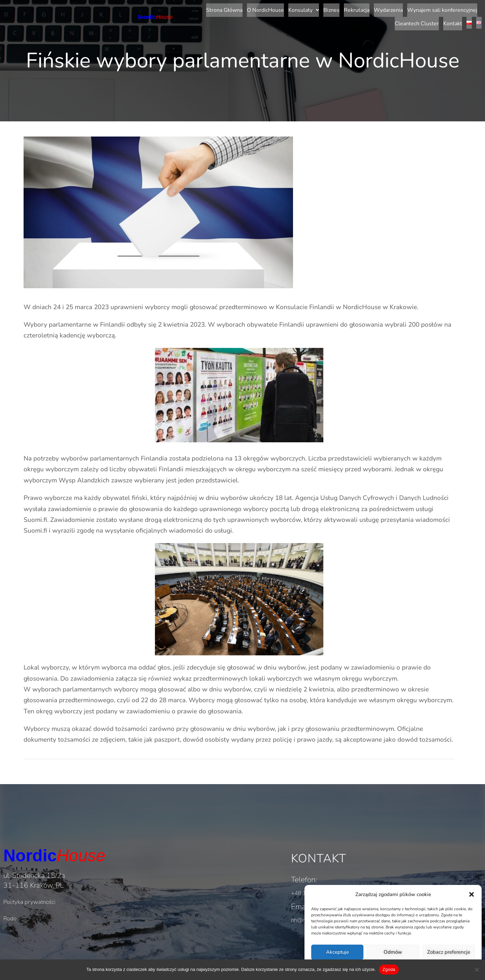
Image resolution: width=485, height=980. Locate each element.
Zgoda (389, 969)
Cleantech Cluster (417, 9)
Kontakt (453, 9)
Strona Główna (137, 9)
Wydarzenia (301, 9)
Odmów (393, 952)
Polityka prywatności (29, 885)
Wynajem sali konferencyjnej (355, 9)
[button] (472, 894)
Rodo (10, 902)
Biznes (245, 9)
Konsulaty (217, 9)
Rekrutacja (270, 9)
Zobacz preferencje (449, 952)
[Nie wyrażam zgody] (477, 970)
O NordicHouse (179, 9)
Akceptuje (337, 952)
